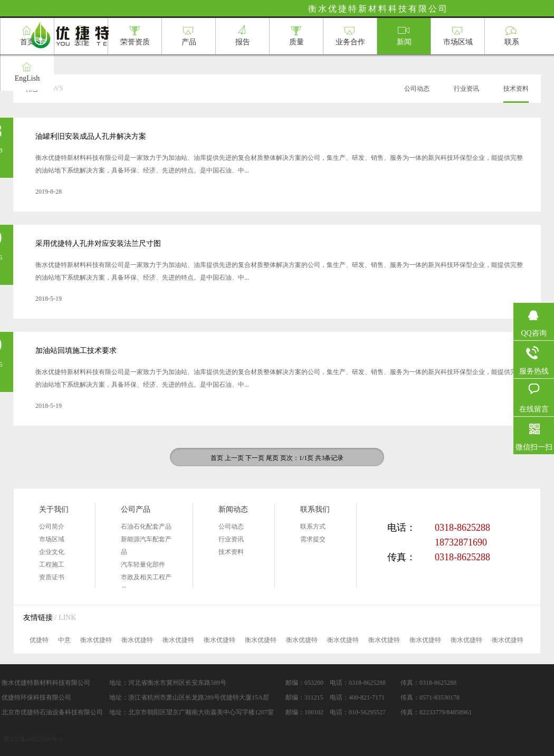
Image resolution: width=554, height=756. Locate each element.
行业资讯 (231, 539)
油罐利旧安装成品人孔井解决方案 (91, 136)
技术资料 (231, 552)
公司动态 (231, 527)
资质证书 (52, 577)
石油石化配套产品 (146, 527)
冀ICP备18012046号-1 (33, 739)
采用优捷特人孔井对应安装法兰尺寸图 (98, 243)
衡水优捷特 (96, 640)
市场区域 (52, 539)
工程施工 (52, 564)
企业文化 (52, 552)
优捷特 (39, 640)
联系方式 (313, 527)
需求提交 (313, 539)
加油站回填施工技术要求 (76, 351)
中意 (64, 640)
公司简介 (52, 527)
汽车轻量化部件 (143, 564)
